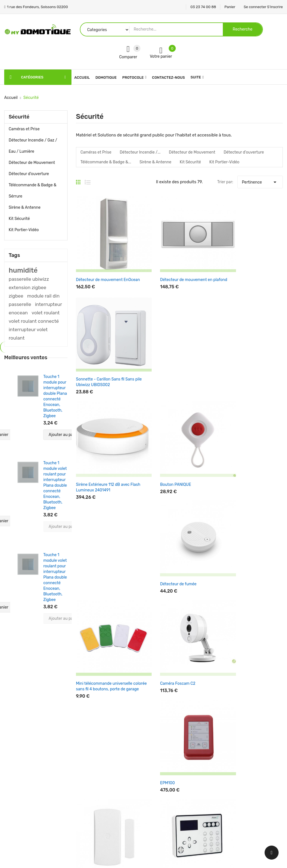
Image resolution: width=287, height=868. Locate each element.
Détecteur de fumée (238, 362)
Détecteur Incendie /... (140, 152)
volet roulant (46, 313)
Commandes (207, 766)
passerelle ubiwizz (29, 279)
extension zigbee (27, 287)
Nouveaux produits (117, 756)
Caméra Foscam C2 (165, 456)
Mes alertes (206, 796)
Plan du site (158, 815)
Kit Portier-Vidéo (24, 230)
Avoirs (201, 776)
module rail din (43, 296)
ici (245, 658)
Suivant (273, 584)
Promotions (110, 747)
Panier (230, 7)
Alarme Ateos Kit (163, 555)
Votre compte (210, 735)
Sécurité (19, 117)
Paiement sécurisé (165, 796)
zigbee (16, 296)
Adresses (204, 786)
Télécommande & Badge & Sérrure (33, 191)
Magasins (156, 825)
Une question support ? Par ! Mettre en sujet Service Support (258, 658)
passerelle (20, 304)
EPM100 (227, 456)
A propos (156, 786)
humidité (23, 270)
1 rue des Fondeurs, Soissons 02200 (37, 793)
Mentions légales (163, 756)
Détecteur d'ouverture (29, 174)
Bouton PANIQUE (163, 362)
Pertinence (260, 181)
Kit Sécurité (19, 219)
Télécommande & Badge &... (106, 162)
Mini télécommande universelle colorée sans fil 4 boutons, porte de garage (105, 461)
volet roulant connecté (34, 321)
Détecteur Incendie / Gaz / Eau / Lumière (33, 146)
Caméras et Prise (24, 129)
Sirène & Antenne (25, 207)
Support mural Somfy (239, 555)
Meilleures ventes (116, 766)
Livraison (156, 747)
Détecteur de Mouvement (32, 163)
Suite (196, 77)
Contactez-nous (163, 805)
